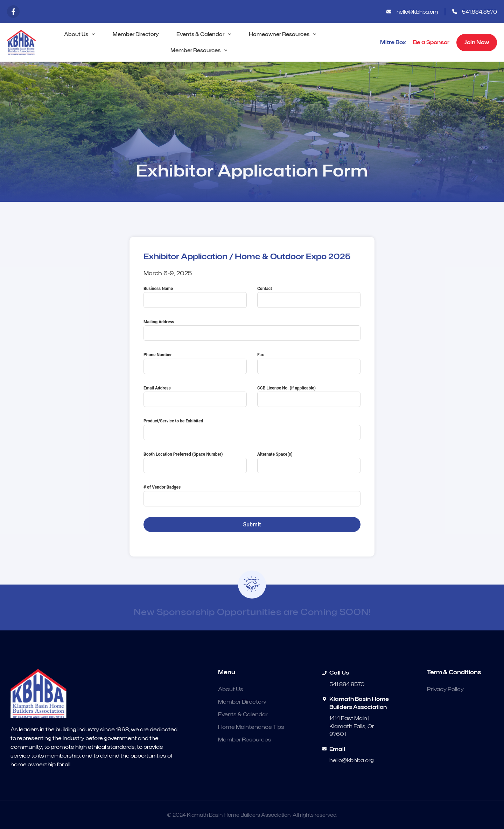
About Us (80, 34)
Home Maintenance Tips (251, 727)
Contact (265, 289)
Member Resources (199, 50)
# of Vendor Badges (162, 487)
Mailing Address (159, 322)
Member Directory (136, 34)
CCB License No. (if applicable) (286, 388)
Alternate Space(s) (275, 454)
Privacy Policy (445, 689)
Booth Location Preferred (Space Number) (183, 454)
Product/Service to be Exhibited (173, 421)
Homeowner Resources (283, 34)
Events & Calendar (204, 34)
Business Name (158, 289)
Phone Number (158, 355)
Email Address (157, 388)
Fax (261, 355)
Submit (252, 524)
